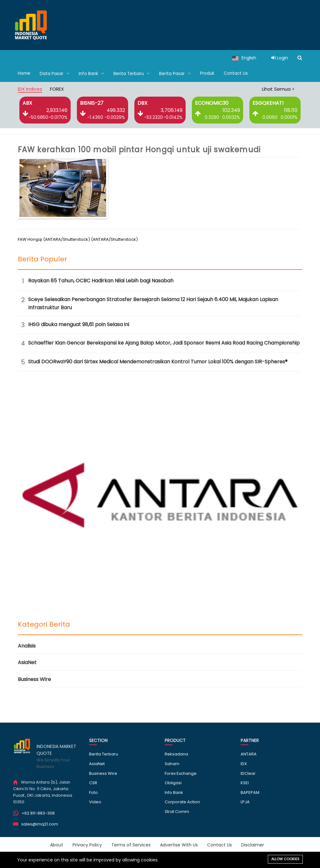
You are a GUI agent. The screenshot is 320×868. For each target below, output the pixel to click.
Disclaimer (253, 845)
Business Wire (34, 679)
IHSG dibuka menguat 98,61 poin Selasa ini (79, 324)
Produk (209, 73)
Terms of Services (131, 845)
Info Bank (92, 73)
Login (280, 58)
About (57, 845)
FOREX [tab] (57, 89)
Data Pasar (55, 73)
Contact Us (238, 73)
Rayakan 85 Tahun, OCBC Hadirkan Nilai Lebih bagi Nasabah (101, 280)
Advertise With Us (179, 845)
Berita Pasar (177, 73)
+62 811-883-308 (38, 813)
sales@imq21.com (40, 824)
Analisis (27, 646)
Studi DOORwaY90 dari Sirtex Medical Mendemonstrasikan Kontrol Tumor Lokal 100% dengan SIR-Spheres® (158, 361)
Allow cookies (285, 859)
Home (24, 73)
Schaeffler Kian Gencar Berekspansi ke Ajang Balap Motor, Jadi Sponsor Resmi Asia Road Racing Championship (164, 343)
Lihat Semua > (278, 89)
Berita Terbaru (133, 73)
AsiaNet (27, 662)
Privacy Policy (87, 845)
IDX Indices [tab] (30, 89)
